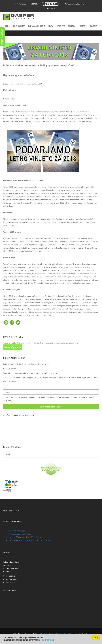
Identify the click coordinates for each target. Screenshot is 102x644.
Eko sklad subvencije (17, 531)
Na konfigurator (13, 347)
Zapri (96, 637)
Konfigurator (19, 26)
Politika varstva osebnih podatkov (60, 633)
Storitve (61, 26)
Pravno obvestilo (41, 633)
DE (49, 8)
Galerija (72, 26)
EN (52, 8)
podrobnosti (48, 640)
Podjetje (83, 26)
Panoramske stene (37, 26)
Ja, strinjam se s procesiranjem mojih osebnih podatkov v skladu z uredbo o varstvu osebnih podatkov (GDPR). (50, 399)
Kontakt (93, 26)
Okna (7, 26)
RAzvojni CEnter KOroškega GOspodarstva (25, 537)
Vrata (51, 26)
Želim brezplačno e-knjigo (51, 407)
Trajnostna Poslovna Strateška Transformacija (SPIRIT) (30, 540)
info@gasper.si (79, 4)
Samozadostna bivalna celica (20, 534)
